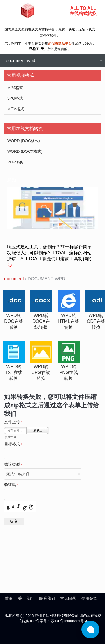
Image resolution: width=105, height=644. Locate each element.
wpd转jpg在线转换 (41, 372)
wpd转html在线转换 (69, 321)
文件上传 (13, 422)
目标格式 (13, 444)
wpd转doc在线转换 (14, 321)
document (14, 279)
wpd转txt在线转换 (14, 372)
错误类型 (13, 465)
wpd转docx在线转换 (41, 321)
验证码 (11, 485)
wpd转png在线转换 (69, 372)
